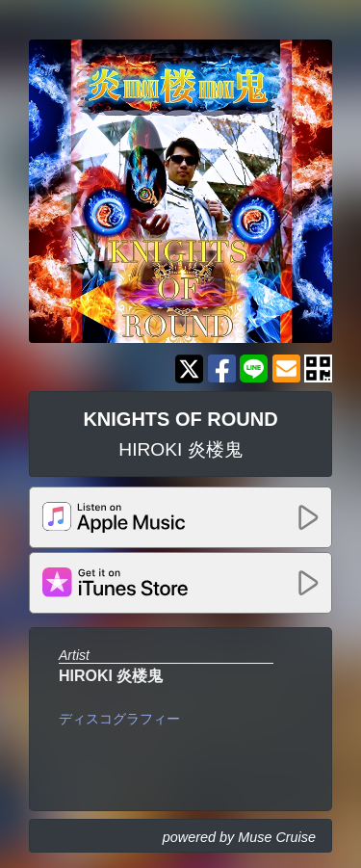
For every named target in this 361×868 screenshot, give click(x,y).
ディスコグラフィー (119, 719)
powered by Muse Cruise (239, 837)
